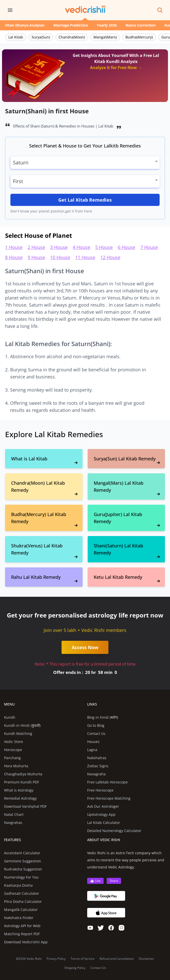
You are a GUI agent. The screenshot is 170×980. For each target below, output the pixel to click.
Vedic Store (14, 742)
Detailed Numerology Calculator (114, 831)
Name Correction (141, 25)
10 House (60, 257)
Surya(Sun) (41, 37)
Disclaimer (146, 959)
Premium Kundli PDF (22, 782)
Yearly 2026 (107, 25)
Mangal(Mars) (105, 37)
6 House (127, 247)
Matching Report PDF (22, 934)
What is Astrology (19, 790)
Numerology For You (21, 877)
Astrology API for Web (22, 926)
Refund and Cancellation (117, 959)
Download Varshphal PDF (25, 806)
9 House (36, 257)
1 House (14, 247)
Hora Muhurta (16, 766)
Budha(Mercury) (139, 37)
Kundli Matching (18, 733)
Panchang (12, 758)
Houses (93, 742)
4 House (81, 247)
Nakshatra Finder (19, 918)
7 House (149, 247)
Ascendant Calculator (22, 853)
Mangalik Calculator (21, 910)
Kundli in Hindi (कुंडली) (22, 725)
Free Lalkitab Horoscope (107, 782)
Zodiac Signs (98, 766)
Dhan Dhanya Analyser (25, 25)
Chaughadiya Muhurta (23, 774)
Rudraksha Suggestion (23, 869)
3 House (59, 247)
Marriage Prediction (71, 25)
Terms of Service (83, 959)
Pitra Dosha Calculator (23, 901)
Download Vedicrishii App (26, 942)
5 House (104, 247)
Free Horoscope (100, 790)
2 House (36, 247)
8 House (14, 257)
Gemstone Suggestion (23, 861)
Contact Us (96, 733)
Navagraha (96, 774)
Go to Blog (96, 725)
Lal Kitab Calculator (104, 823)
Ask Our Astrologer (103, 806)
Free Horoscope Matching (109, 798)
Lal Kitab (16, 37)
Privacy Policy (56, 959)
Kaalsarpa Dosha (18, 885)
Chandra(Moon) (72, 37)
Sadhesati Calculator (22, 893)
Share (114, 881)
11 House (85, 257)
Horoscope (13, 750)
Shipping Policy (75, 968)
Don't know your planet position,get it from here (51, 211)
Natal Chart (14, 814)
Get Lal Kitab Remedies (85, 200)
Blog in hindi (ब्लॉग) (103, 717)
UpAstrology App (101, 814)
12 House (110, 257)
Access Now (85, 647)
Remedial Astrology (20, 798)
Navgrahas (13, 823)
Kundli (10, 717)
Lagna (92, 750)
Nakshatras (97, 758)
